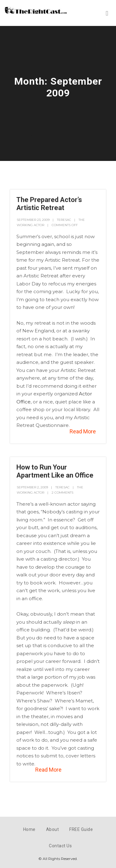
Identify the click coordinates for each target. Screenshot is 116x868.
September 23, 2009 (33, 220)
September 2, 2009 (32, 487)
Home (29, 829)
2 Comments (62, 493)
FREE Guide (81, 829)
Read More (83, 431)
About (53, 829)
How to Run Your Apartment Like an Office (55, 471)
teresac (64, 220)
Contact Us (60, 846)
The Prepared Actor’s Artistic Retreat (49, 204)
